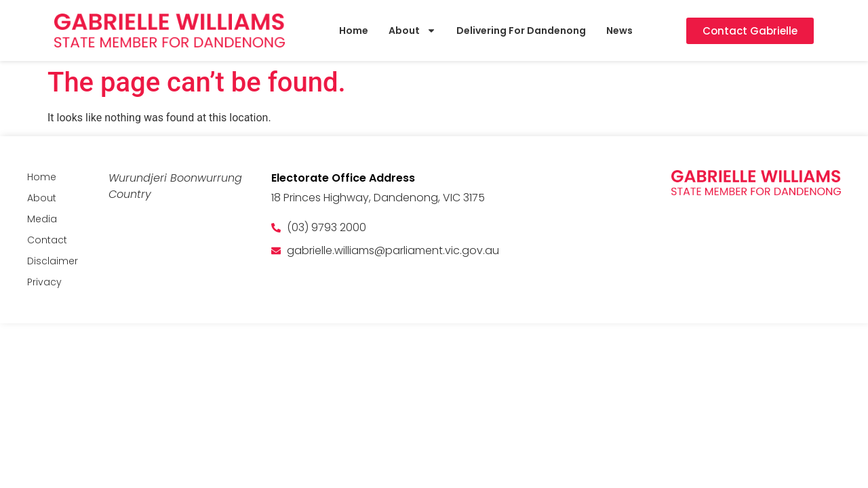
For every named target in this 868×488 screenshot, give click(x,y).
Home (354, 30)
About (412, 31)
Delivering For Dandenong (521, 30)
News (619, 30)
